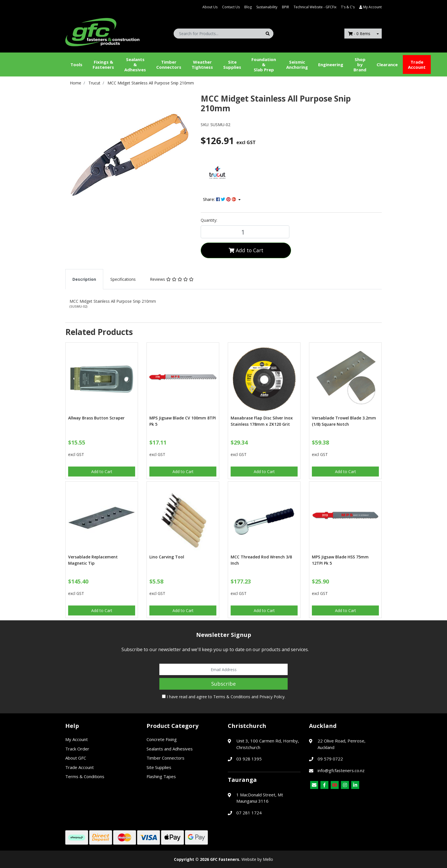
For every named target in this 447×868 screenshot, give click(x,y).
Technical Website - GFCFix (315, 7)
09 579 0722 (330, 759)
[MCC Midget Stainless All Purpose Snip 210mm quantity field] (245, 232)
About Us (210, 7)
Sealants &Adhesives (135, 64)
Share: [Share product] (220, 199)
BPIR (286, 7)
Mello (268, 859)
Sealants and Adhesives (170, 749)
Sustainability (267, 7)
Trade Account (417, 64)
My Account (77, 739)
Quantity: (209, 220)
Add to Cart (246, 250)
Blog (248, 7)
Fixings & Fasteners (103, 64)
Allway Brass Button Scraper (96, 418)
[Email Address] (223, 669)
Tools (76, 64)
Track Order (77, 749)
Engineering (331, 64)
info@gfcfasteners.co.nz (341, 770)
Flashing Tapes (161, 776)
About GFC (76, 758)
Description (84, 279)
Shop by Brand (360, 64)
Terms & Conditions (232, 697)
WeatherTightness (202, 64)
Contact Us (231, 7)
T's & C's (348, 7)
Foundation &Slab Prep (264, 64)
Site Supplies (232, 64)
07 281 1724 (249, 813)
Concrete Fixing (162, 739)
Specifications (123, 279)
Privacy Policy (272, 697)
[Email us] (314, 785)
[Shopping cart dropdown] (378, 34)
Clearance (387, 64)
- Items (359, 34)
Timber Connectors (169, 64)
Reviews (172, 279)
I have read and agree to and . (224, 697)
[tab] (84, 279)
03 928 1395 (249, 759)
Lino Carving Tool (167, 557)
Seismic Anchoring (297, 64)
